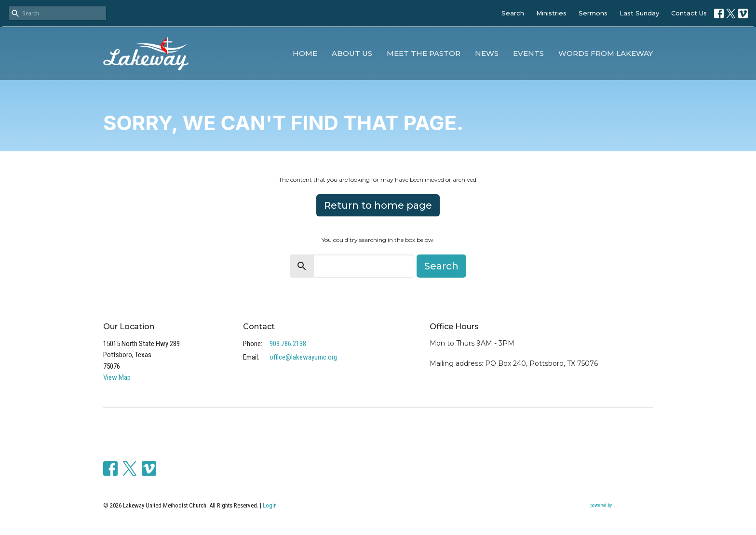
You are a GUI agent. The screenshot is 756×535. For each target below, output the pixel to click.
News (487, 53)
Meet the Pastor (424, 53)
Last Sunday (639, 13)
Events (528, 53)
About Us (352, 53)
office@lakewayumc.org (303, 357)
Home (305, 53)
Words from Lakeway (606, 53)
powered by (621, 506)
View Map (117, 377)
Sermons (593, 13)
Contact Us (689, 13)
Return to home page (378, 205)
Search (513, 13)
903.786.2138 (288, 344)
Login (270, 505)
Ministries (551, 13)
